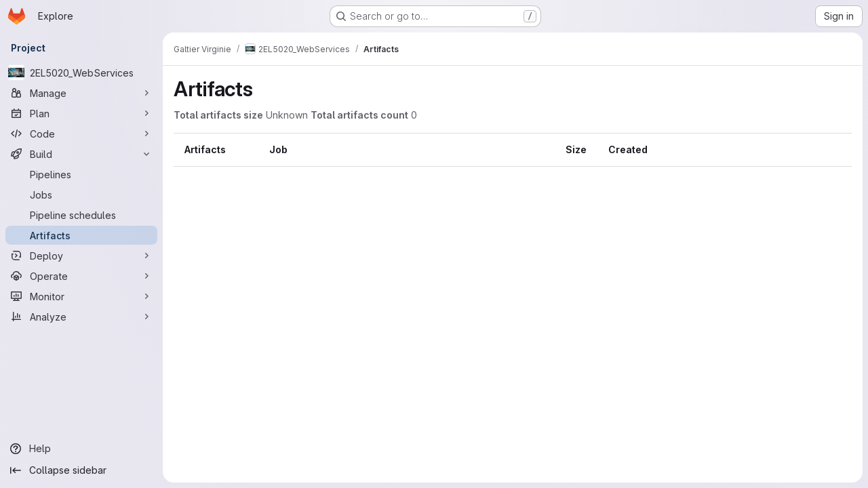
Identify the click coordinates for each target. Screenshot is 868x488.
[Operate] (81, 276)
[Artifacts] (81, 235)
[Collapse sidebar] (81, 470)
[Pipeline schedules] (81, 215)
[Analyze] (81, 317)
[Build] (81, 154)
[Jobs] (81, 195)
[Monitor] (81, 296)
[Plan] (81, 113)
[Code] (81, 134)
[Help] (81, 449)
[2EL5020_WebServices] (81, 73)
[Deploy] (81, 256)
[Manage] (81, 93)
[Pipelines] (81, 174)
